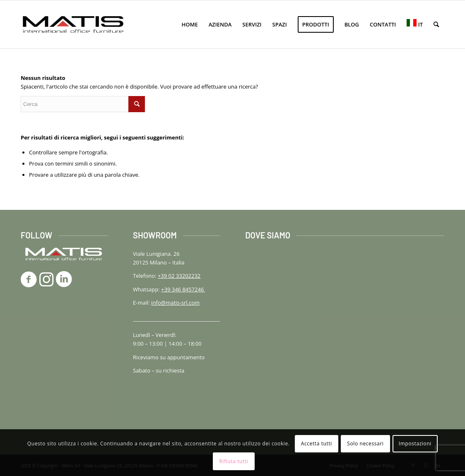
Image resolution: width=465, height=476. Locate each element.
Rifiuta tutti (234, 461)
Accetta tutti (317, 444)
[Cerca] (436, 24)
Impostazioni (415, 444)
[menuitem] (190, 24)
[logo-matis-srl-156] (73, 24)
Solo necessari (365, 444)
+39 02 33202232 (179, 276)
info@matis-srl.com (175, 303)
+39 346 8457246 (183, 289)
